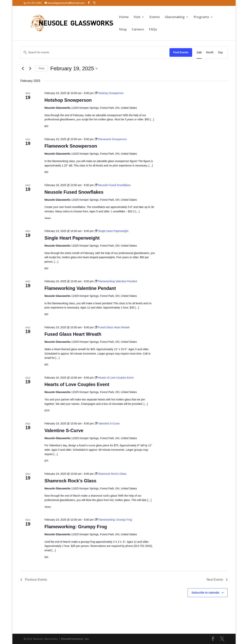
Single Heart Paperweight (72, 238)
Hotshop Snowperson (68, 100)
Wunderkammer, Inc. (75, 639)
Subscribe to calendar (205, 593)
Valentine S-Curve (64, 430)
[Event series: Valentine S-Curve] (107, 423)
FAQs (153, 30)
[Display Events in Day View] (220, 52)
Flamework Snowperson (71, 146)
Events (155, 17)
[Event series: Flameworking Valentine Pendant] (116, 281)
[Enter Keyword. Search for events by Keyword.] (95, 52)
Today (41, 68)
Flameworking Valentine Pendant (80, 288)
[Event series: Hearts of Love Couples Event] (114, 378)
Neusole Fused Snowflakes (74, 192)
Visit (137, 17)
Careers (138, 30)
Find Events (181, 52)
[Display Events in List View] (199, 52)
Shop (123, 30)
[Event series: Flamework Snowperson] (111, 139)
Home (124, 17)
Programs (201, 17)
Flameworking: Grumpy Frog (76, 527)
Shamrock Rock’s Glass (70, 481)
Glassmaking (175, 17)
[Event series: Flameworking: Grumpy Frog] (113, 520)
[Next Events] (30, 69)
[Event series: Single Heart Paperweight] (112, 231)
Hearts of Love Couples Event (77, 384)
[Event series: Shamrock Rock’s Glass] (111, 474)
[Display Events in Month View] (210, 52)
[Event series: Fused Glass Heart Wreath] (112, 327)
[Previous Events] (23, 69)
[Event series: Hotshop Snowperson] (109, 93)
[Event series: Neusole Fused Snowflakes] (113, 185)
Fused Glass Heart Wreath (73, 334)
